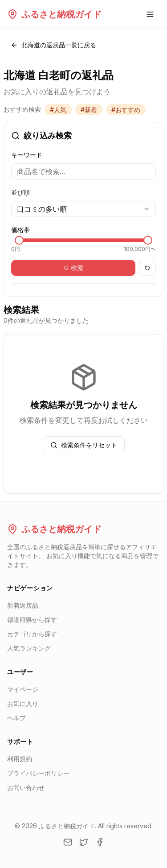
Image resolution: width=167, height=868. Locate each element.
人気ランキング (29, 648)
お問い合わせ (26, 787)
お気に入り (23, 703)
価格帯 (20, 230)
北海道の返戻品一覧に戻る (53, 45)
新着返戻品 (23, 605)
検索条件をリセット (84, 445)
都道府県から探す (32, 620)
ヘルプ (16, 718)
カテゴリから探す (32, 634)
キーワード (27, 155)
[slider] (19, 240)
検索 (73, 268)
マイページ (23, 689)
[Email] (68, 842)
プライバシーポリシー (38, 773)
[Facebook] (100, 842)
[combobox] (83, 209)
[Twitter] (84, 842)
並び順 (20, 192)
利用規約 (20, 759)
